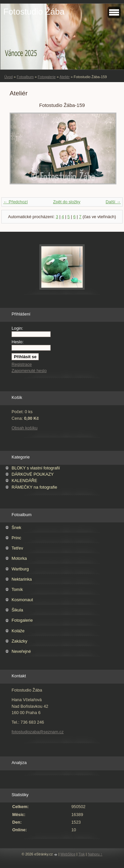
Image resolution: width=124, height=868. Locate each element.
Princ (16, 538)
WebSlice (68, 854)
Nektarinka (22, 579)
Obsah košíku (24, 428)
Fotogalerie (47, 77)
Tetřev (17, 548)
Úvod (8, 77)
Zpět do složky (67, 202)
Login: (17, 328)
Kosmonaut (22, 600)
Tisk (82, 854)
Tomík (17, 589)
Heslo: (18, 342)
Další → (113, 202)
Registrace (22, 364)
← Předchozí (16, 202)
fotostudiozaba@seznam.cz (38, 732)
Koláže (18, 631)
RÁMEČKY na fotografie (34, 487)
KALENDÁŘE (24, 481)
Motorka (19, 558)
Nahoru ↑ (95, 854)
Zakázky (20, 641)
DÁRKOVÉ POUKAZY (33, 474)
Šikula (17, 610)
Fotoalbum (25, 77)
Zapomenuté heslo (29, 371)
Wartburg (20, 569)
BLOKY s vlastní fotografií (36, 468)
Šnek (16, 528)
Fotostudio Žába (34, 12)
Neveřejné (21, 651)
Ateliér (65, 77)
